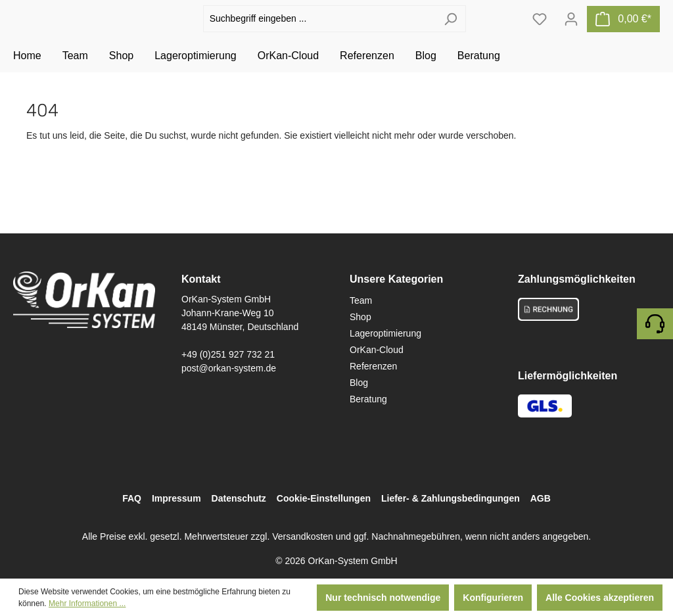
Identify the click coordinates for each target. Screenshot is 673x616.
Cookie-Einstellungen (324, 498)
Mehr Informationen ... (87, 604)
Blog (359, 383)
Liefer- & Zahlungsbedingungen (451, 498)
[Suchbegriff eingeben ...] (319, 34)
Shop (360, 317)
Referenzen (373, 366)
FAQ (132, 498)
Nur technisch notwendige (383, 598)
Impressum (176, 498)
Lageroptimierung (385, 333)
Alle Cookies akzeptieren (600, 598)
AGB (541, 498)
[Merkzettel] (540, 34)
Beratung (368, 399)
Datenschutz (239, 498)
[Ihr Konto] (571, 34)
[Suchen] (451, 34)
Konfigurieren (493, 598)
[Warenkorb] (623, 34)
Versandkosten (303, 536)
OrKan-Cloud (377, 350)
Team (361, 300)
